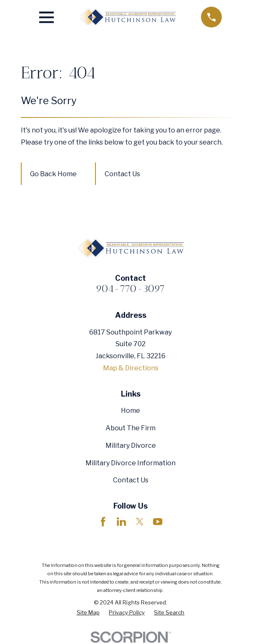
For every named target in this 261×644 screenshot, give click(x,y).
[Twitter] (140, 522)
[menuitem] (88, 613)
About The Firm (130, 428)
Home (130, 411)
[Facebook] (103, 522)
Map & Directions (131, 368)
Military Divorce (131, 446)
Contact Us (122, 174)
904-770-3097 (130, 288)
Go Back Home (53, 174)
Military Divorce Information (130, 463)
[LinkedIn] (121, 522)
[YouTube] (158, 522)
